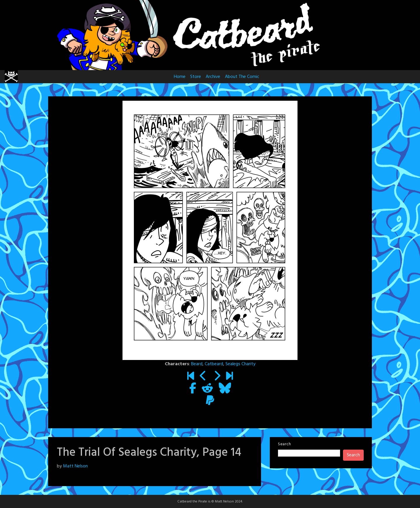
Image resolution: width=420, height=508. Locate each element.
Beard (197, 364)
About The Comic (242, 77)
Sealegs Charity (240, 364)
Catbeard (214, 364)
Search (284, 444)
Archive (213, 77)
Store (196, 77)
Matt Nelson (75, 466)
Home (180, 77)
